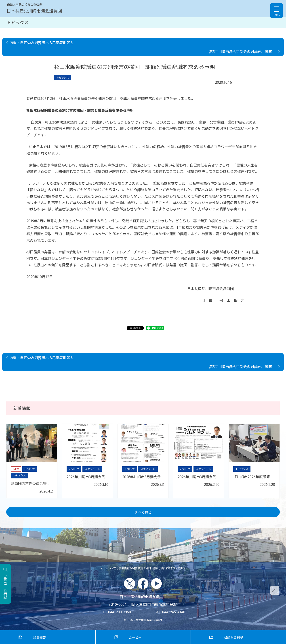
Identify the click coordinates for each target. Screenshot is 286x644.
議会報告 (40, 637)
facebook (143, 584)
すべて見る (143, 512)
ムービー (135, 637)
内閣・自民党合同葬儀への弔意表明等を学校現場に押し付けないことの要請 (45, 43)
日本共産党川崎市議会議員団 (34, 11)
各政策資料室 (233, 637)
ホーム (105, 568)
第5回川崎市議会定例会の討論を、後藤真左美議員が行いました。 (246, 51)
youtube (156, 584)
